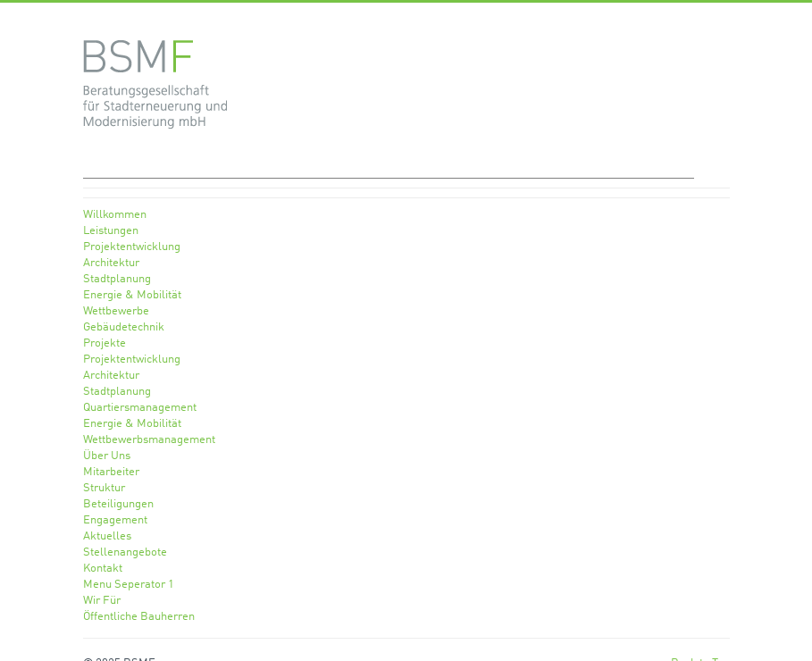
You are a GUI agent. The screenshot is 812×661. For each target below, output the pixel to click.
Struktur (104, 488)
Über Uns (107, 456)
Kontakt (103, 569)
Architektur (111, 263)
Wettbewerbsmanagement (149, 440)
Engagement (115, 520)
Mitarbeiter (111, 472)
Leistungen (111, 231)
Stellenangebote (125, 552)
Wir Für (102, 601)
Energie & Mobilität (132, 295)
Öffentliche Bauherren (139, 617)
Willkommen (115, 215)
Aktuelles (107, 536)
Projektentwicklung (132, 247)
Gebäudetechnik (124, 327)
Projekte (105, 343)
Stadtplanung (117, 279)
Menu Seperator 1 (129, 585)
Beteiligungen (118, 504)
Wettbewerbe (116, 311)
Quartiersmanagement (140, 408)
